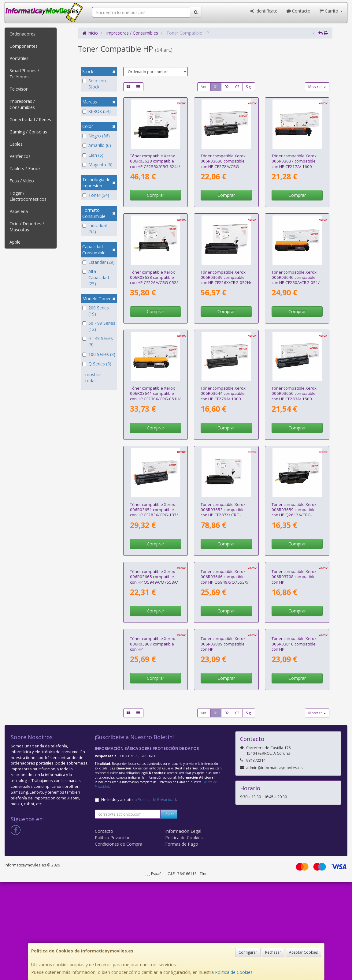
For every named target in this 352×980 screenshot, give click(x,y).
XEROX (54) (96, 111)
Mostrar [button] (317, 87)
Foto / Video (22, 181)
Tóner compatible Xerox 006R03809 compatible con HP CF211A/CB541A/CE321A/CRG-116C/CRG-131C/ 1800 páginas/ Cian (230, 750)
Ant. (204, 87)
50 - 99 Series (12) (99, 326)
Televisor (19, 89)
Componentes (24, 46)
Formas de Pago (182, 942)
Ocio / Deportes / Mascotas (27, 227)
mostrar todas (93, 378)
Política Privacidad (113, 936)
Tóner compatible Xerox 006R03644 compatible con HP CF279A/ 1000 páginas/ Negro (223, 396)
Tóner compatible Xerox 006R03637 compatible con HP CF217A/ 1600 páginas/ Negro (294, 164)
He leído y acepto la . (139, 898)
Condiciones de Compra (119, 942)
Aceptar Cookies (303, 952)
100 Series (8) (99, 354)
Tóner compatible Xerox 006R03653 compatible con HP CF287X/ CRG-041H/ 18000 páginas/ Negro (223, 515)
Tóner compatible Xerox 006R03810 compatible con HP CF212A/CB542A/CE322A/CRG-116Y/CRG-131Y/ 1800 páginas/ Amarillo (301, 750)
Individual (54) (94, 228)
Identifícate (264, 11)
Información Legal (183, 929)
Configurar (248, 952)
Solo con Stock (94, 84)
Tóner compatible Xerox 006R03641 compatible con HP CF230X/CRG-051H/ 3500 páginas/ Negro (155, 396)
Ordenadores (22, 34)
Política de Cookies (234, 972)
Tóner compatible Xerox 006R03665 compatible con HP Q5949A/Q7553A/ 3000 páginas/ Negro (154, 628)
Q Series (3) (97, 364)
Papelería (19, 211)
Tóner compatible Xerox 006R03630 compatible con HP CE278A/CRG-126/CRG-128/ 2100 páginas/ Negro (223, 166)
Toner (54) (96, 195)
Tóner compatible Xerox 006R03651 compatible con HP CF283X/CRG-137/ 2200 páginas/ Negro (154, 512)
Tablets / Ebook (25, 168)
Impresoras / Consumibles (22, 104)
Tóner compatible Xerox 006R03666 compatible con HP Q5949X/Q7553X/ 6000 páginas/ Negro (225, 628)
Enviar (169, 912)
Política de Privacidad (157, 898)
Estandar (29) (98, 262)
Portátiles (19, 58)
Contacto (298, 11)
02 (227, 87)
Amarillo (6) (97, 145)
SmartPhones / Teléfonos (24, 74)
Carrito (331, 11)
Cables (16, 144)
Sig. (249, 87)
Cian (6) (93, 155)
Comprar (156, 195)
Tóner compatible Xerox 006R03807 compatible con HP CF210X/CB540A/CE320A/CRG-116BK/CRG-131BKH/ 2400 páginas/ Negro (159, 750)
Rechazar (273, 952)
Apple (15, 242)
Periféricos (20, 156)
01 (216, 87)
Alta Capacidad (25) (96, 277)
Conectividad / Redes (30, 120)
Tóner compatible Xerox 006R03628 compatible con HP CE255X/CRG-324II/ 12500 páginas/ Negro (155, 164)
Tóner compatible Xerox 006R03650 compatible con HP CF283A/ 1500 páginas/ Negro (294, 396)
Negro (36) (96, 136)
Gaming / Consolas (28, 132)
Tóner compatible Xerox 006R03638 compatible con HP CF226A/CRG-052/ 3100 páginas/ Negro (154, 280)
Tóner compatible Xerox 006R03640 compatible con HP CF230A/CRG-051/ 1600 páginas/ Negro (296, 280)
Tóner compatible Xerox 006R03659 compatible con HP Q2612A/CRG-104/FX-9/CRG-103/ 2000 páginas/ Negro (295, 515)
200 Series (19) (96, 311)
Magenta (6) (97, 165)
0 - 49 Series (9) (98, 341)
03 (237, 87)
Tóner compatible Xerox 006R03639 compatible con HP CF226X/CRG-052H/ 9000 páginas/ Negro (226, 280)
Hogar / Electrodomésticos (28, 196)
